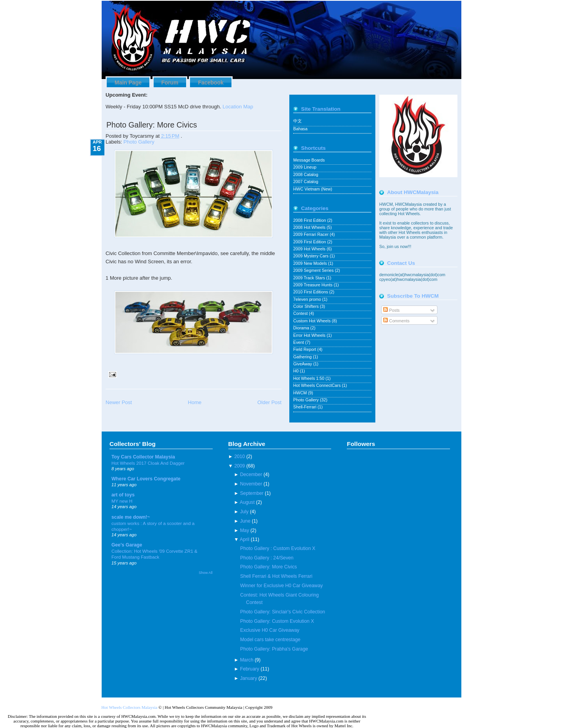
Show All (205, 573)
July (244, 512)
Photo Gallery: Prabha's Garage (274, 649)
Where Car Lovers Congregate (146, 479)
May (245, 530)
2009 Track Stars (310, 278)
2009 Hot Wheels (310, 249)
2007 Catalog (306, 182)
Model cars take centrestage (270, 640)
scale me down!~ (131, 517)
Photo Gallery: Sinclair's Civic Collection (282, 612)
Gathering (303, 357)
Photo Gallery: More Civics (152, 125)
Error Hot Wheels (310, 335)
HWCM (301, 393)
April (245, 539)
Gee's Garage (127, 545)
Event (299, 342)
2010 (239, 457)
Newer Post (119, 402)
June (245, 521)
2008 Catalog (306, 174)
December (251, 475)
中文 (298, 121)
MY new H (122, 501)
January (249, 678)
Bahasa (300, 129)
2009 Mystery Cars (311, 256)
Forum (170, 83)
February (250, 669)
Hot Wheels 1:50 (309, 378)
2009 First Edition (310, 242)
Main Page (128, 83)
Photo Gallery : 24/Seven (267, 558)
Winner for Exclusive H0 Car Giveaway (281, 586)
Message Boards (309, 160)
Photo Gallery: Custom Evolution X (277, 621)
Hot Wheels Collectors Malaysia (129, 707)
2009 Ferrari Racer (311, 234)
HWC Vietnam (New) (313, 189)
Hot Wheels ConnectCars (317, 385)
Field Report (305, 349)
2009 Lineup (305, 167)
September (252, 493)
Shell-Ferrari (305, 407)
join (391, 246)
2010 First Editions (311, 292)
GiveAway (303, 364)
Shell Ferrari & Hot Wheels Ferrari (276, 576)
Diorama (302, 328)
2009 (239, 466)
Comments (396, 321)
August (247, 502)
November (251, 484)
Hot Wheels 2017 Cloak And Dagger (148, 463)
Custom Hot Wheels (313, 321)
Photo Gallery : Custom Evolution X (278, 548)
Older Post (269, 402)
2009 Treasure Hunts (313, 285)
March (247, 660)
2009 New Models (311, 263)
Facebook (211, 83)
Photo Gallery (139, 142)
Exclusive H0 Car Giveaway (270, 630)
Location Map (238, 107)
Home (195, 402)
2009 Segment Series (314, 270)
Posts (391, 310)
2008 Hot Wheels (310, 227)
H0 (297, 371)
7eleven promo (308, 299)
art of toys (123, 495)
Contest (301, 313)
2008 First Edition (310, 220)
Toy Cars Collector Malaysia (143, 457)
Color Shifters (307, 306)
